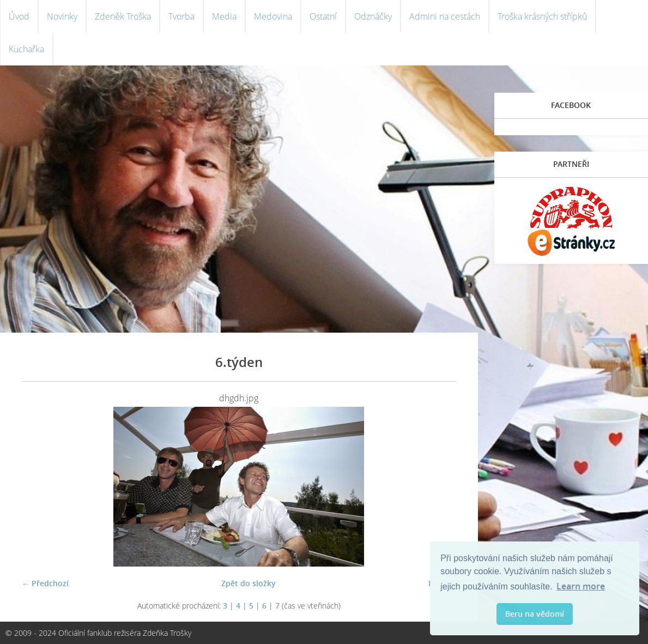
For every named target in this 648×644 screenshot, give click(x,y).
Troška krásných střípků (542, 16)
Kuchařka (26, 49)
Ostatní (323, 16)
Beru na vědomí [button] (535, 614)
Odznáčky (373, 16)
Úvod (19, 16)
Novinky (62, 16)
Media (224, 16)
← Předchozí (45, 583)
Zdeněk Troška (123, 16)
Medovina (273, 16)
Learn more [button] (581, 586)
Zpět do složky (249, 583)
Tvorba (181, 16)
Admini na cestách (445, 16)
